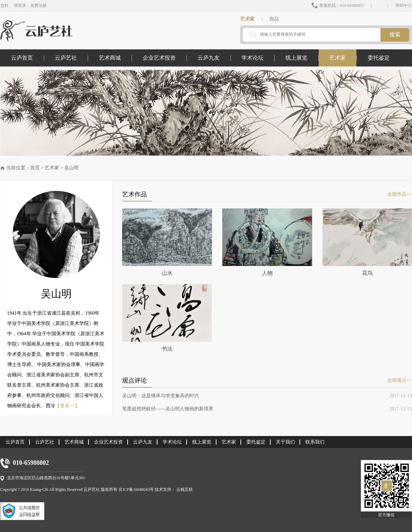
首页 (35, 168)
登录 (22, 5)
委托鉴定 (379, 58)
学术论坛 (252, 58)
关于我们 (285, 442)
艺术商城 (110, 58)
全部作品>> (400, 194)
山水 (167, 242)
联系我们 (315, 442)
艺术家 (247, 19)
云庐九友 (209, 58)
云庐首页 (22, 58)
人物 (267, 242)
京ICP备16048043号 (137, 489)
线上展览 (296, 58)
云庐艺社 (66, 58)
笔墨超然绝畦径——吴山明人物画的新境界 (168, 409)
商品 (274, 19)
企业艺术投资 (159, 58)
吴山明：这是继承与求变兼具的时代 (161, 396)
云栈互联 (185, 489)
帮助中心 (404, 5)
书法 (167, 318)
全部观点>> (400, 380)
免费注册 (38, 5)
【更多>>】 (68, 406)
